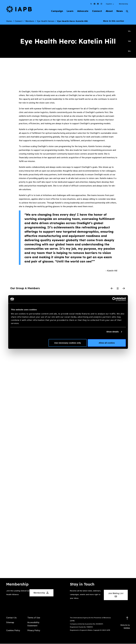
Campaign (53, 11)
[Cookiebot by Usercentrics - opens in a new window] (114, 299)
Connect (95, 11)
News (119, 11)
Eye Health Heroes (46, 21)
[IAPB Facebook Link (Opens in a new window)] (95, 4)
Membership (123, 4)
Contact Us (11, 618)
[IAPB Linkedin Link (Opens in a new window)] (98, 4)
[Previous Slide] (112, 289)
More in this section (116, 21)
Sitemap (10, 623)
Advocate (80, 11)
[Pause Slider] (118, 289)
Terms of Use (34, 618)
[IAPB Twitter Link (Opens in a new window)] (91, 4)
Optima (127, 628)
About (108, 11)
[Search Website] (127, 12)
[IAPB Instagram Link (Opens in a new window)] (101, 4)
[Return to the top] (127, 619)
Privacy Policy (34, 631)
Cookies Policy (13, 631)
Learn (66, 11)
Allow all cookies (107, 343)
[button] (110, 4)
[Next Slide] (124, 289)
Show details (113, 332)
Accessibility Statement (33, 624)
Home (9, 21)
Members (30, 21)
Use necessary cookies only (68, 343)
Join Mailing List (116, 595)
